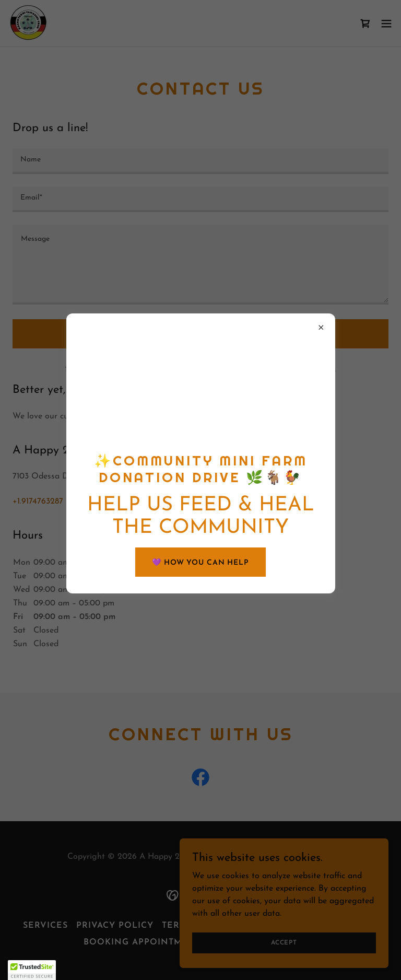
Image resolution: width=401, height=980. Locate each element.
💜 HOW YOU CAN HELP (200, 563)
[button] (32, 970)
